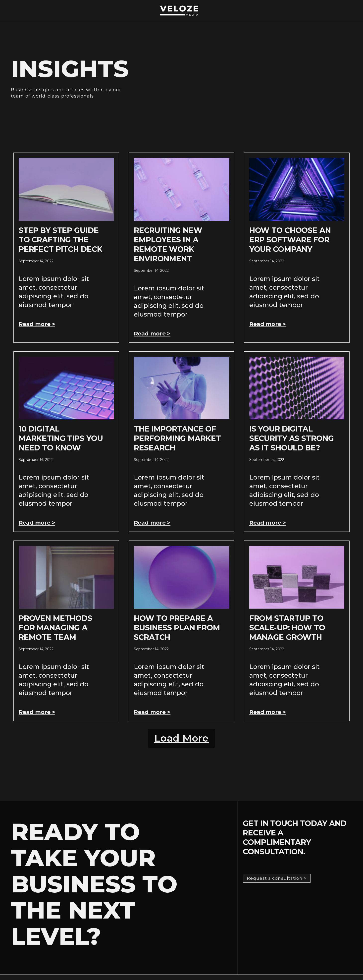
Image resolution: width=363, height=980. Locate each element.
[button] (181, 741)
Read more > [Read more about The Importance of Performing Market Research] (152, 523)
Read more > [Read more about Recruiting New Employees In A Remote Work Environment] (152, 334)
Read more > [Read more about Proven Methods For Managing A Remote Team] (37, 712)
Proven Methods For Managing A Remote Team (55, 628)
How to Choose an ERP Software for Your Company (290, 240)
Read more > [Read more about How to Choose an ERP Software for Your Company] (268, 324)
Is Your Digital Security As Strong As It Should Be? (292, 438)
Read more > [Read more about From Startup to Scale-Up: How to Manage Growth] (268, 712)
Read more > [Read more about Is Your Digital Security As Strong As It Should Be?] (268, 523)
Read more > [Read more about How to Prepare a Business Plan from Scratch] (152, 712)
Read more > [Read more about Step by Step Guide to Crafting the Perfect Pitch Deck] (37, 324)
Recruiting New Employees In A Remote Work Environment (168, 245)
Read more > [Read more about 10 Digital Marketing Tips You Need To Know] (37, 523)
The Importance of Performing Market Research (177, 438)
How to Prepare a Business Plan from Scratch (177, 628)
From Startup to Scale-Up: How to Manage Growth (287, 628)
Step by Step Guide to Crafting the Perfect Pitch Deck (61, 240)
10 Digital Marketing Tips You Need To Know (61, 438)
